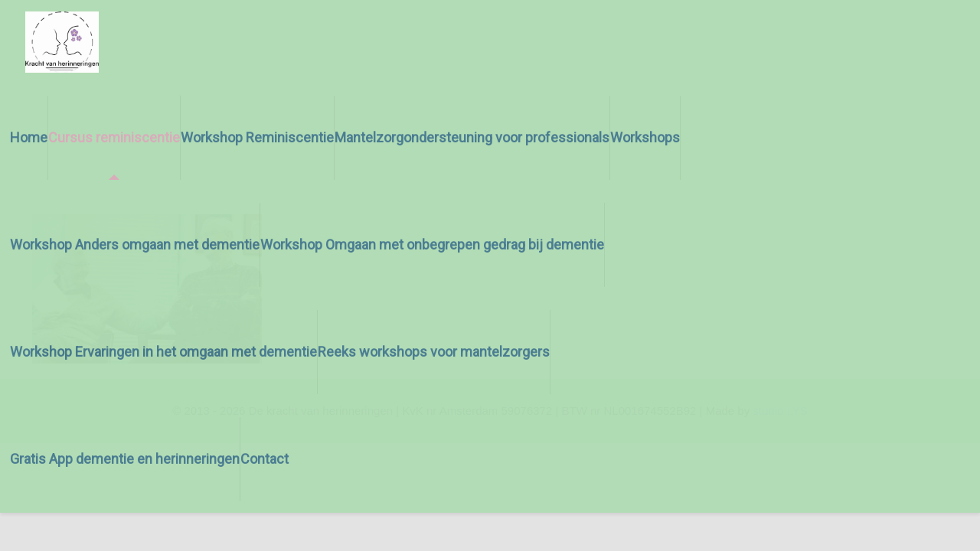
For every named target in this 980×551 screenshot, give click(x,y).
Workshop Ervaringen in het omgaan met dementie (163, 352)
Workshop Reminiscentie (257, 137)
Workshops (645, 137)
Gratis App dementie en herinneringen (125, 459)
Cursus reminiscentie (114, 137)
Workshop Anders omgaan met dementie (135, 245)
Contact (265, 459)
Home (29, 137)
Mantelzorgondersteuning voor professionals (472, 137)
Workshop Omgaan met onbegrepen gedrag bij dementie (432, 245)
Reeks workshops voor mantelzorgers (434, 352)
